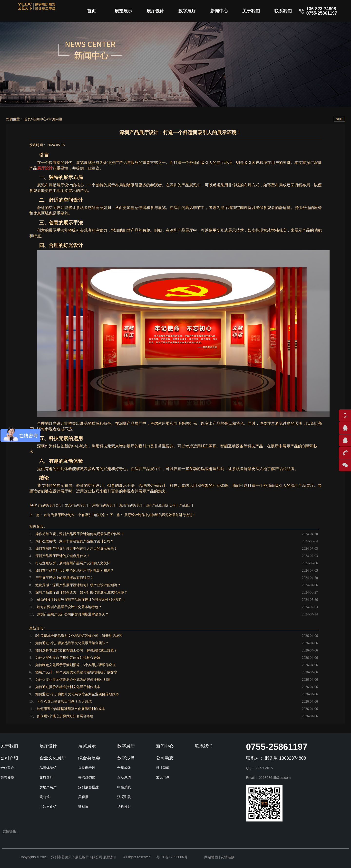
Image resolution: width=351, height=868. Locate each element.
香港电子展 (87, 768)
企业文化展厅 (53, 758)
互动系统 (124, 777)
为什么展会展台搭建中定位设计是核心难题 (68, 658)
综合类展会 (89, 758)
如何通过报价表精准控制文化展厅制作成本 (68, 687)
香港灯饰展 (87, 777)
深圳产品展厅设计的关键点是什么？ (63, 556)
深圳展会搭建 (88, 787)
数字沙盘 (126, 758)
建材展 (83, 807)
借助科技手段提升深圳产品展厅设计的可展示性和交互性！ (81, 600)
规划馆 (45, 797)
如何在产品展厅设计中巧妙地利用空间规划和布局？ (75, 571)
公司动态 (165, 758)
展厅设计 (155, 11)
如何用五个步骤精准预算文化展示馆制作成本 (71, 709)
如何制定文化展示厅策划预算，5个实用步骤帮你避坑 (75, 665)
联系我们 (283, 11)
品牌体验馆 (48, 768)
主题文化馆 (48, 807)
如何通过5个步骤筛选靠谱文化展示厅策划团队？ (72, 643)
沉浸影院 (124, 797)
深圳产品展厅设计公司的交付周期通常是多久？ (73, 614)
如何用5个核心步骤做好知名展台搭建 (65, 716)
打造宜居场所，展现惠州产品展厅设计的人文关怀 (73, 563)
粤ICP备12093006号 (172, 857)
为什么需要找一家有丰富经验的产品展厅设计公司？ (75, 541)
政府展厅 (46, 777)
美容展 (83, 797)
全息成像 (124, 768)
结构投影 (124, 807)
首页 (91, 11)
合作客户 (7, 768)
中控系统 (124, 787)
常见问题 (55, 119)
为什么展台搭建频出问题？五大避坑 (64, 702)
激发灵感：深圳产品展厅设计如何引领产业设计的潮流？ (78, 585)
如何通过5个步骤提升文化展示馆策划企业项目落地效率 (77, 694)
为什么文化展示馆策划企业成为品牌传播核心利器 (73, 680)
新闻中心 (219, 11)
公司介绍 (9, 758)
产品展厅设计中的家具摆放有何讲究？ (64, 578)
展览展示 (123, 11)
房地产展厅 (48, 787)
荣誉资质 (7, 777)
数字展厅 (187, 11)
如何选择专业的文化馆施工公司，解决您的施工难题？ (76, 650)
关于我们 (251, 11)
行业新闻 (163, 768)
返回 (339, 119)
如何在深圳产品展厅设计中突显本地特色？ (69, 607)
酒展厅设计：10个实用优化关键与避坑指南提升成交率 (76, 672)
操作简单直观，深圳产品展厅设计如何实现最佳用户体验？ (80, 534)
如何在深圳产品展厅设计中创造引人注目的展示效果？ (76, 549)
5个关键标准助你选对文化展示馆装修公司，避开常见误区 (79, 636)
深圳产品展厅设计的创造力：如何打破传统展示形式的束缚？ (81, 592)
